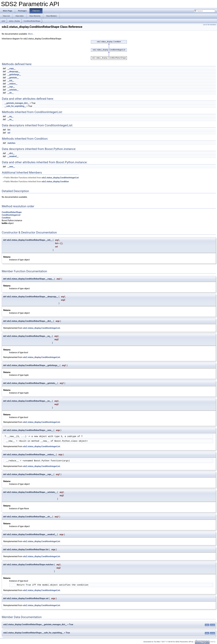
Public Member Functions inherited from (41, 178)
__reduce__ (12, 84)
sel (9, 133)
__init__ (11, 81)
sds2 (3, 21)
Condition (6, 218)
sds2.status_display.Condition (55, 182)
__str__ (11, 93)
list (9, 130)
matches (11, 143)
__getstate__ (13, 78)
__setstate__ (13, 90)
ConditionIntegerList (11, 215)
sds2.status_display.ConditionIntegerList (60, 178)
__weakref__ (13, 156)
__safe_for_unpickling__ (15, 106)
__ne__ (10, 119)
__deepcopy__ (14, 72)
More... (31, 34)
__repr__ (11, 87)
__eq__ (10, 116)
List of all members (210, 25)
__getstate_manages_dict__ (17, 103)
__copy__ (12, 68)
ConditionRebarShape (32, 21)
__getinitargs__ (14, 75)
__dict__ (11, 153)
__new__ (11, 167)
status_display (14, 21)
